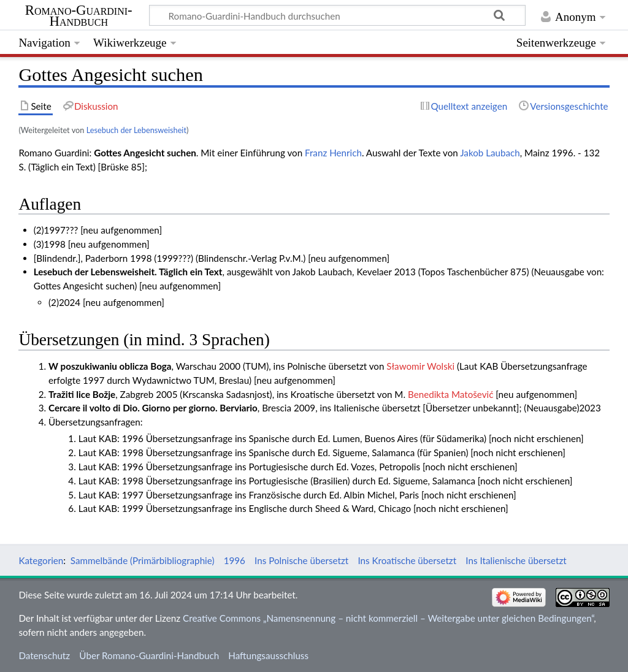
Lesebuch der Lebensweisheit (136, 130)
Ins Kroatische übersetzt (407, 560)
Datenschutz (44, 655)
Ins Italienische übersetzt (516, 560)
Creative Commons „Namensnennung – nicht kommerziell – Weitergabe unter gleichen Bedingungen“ (388, 618)
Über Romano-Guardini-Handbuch (149, 655)
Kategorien (41, 560)
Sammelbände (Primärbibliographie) (143, 560)
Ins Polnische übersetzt (301, 560)
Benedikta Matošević (450, 394)
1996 (235, 560)
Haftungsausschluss (268, 655)
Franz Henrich (333, 153)
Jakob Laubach (490, 153)
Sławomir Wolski (420, 366)
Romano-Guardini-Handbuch (79, 16)
